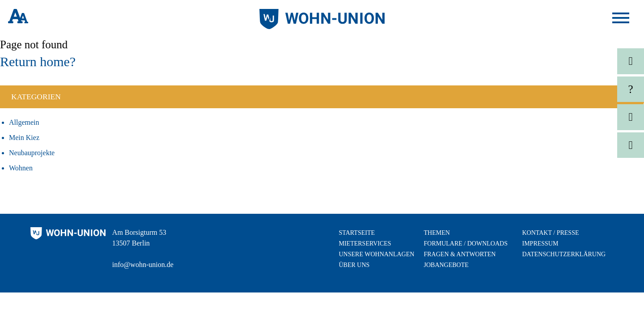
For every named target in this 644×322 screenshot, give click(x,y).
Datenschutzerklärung (564, 254)
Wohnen (21, 168)
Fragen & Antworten (460, 254)
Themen (437, 233)
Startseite (357, 233)
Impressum (540, 244)
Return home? (38, 61)
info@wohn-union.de (143, 265)
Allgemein (24, 122)
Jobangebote (446, 265)
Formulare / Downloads (466, 244)
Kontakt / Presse (551, 233)
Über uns (354, 265)
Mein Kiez (24, 138)
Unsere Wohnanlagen (377, 254)
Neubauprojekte (32, 153)
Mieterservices (365, 244)
